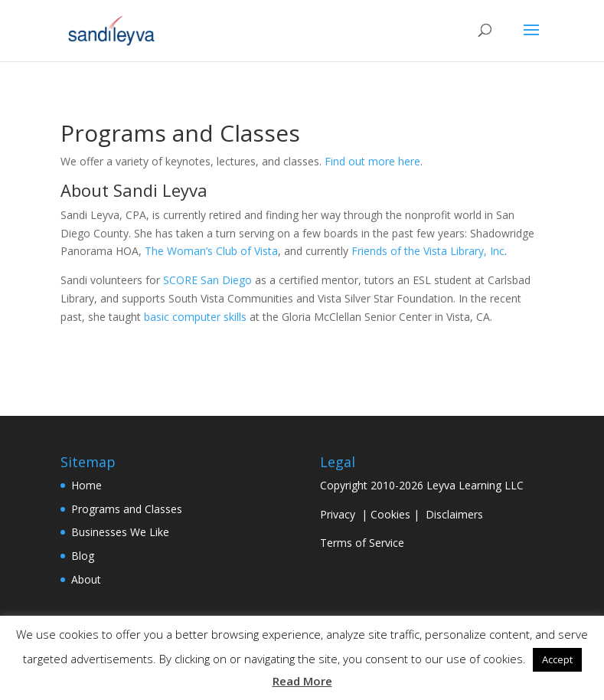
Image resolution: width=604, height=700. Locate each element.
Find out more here (372, 161)
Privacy (338, 514)
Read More (302, 681)
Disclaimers (454, 514)
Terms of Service (362, 543)
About (86, 579)
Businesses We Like (120, 532)
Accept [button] (557, 659)
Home (87, 485)
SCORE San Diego (207, 280)
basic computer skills (195, 317)
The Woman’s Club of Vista (211, 251)
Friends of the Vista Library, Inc (428, 251)
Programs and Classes (127, 509)
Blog (83, 556)
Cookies (390, 514)
